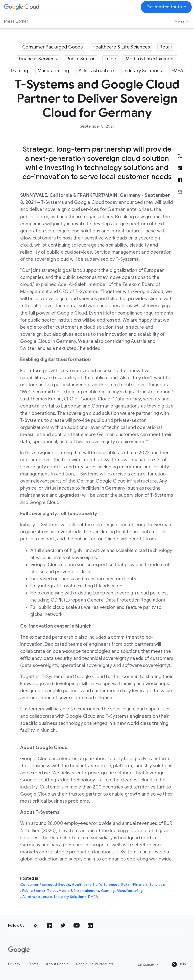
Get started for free (166, 7)
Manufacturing (53, 71)
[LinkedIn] (90, 925)
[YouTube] (77, 925)
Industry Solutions (143, 71)
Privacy (14, 964)
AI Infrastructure (96, 71)
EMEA (177, 71)
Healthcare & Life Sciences (121, 47)
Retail (166, 47)
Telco (110, 59)
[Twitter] (63, 925)
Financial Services (38, 59)
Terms (33, 964)
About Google (57, 964)
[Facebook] (49, 925)
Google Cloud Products (95, 964)
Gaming (19, 71)
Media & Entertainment (150, 59)
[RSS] (36, 925)
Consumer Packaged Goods (53, 47)
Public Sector (81, 59)
